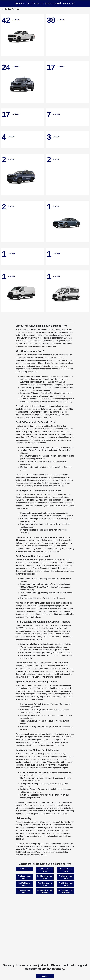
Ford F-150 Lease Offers (24, 884)
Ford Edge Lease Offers (66, 870)
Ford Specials (24, 869)
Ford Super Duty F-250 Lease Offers (45, 891)
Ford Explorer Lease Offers (66, 877)
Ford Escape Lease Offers (24, 877)
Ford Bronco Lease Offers (45, 870)
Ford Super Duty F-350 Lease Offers (66, 891)
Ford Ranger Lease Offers (24, 891)
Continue (45, 976)
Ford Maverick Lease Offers (45, 884)
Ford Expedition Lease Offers (45, 877)
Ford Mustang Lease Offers (66, 884)
